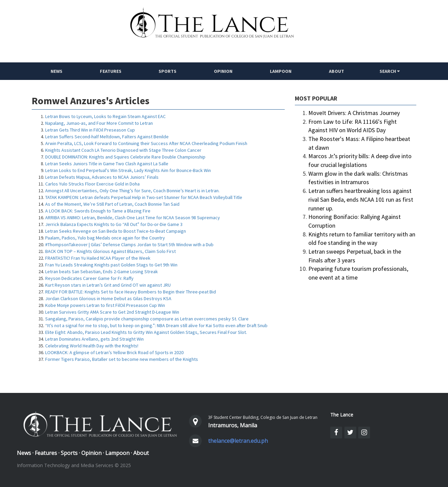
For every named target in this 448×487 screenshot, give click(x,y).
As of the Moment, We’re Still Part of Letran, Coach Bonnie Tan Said (112, 204)
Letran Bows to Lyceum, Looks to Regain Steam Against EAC (105, 116)
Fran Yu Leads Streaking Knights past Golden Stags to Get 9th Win (111, 265)
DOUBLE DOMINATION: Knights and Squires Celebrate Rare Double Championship (125, 157)
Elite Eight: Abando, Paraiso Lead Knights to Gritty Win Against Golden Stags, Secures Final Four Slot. (146, 332)
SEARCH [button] (390, 71)
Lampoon (281, 71)
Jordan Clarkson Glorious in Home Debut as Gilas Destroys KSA (108, 298)
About (141, 453)
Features (111, 71)
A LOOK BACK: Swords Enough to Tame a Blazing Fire (98, 211)
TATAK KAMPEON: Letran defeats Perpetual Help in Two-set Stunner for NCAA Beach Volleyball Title (144, 197)
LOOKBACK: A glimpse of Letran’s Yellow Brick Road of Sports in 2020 (114, 352)
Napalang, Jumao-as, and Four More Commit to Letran (99, 123)
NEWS (57, 71)
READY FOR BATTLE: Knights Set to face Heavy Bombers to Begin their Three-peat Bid (131, 292)
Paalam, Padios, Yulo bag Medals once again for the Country (105, 238)
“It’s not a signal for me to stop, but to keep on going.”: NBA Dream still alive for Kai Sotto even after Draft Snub (156, 325)
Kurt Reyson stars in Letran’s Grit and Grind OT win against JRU (108, 285)
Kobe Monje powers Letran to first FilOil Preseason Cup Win (105, 305)
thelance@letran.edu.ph (238, 441)
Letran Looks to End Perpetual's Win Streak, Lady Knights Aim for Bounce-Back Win (128, 170)
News (24, 453)
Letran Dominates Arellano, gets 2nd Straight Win (94, 339)
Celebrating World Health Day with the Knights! (92, 346)
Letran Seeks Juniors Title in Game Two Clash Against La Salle (107, 164)
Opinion (223, 71)
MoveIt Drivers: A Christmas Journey (354, 113)
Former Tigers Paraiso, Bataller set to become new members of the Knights (122, 359)
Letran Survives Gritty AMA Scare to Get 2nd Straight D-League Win (112, 312)
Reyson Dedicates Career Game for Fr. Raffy (89, 278)
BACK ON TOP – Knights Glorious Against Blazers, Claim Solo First (110, 251)
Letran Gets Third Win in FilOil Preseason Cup (90, 130)
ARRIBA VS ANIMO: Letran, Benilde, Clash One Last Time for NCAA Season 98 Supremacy (133, 218)
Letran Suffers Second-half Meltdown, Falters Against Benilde (107, 137)
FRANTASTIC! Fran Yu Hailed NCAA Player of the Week (98, 258)
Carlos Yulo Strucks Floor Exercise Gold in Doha (92, 184)
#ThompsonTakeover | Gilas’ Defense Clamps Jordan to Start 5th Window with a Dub (129, 245)
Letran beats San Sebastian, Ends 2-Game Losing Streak (102, 271)
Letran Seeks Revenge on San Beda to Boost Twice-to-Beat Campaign (116, 231)
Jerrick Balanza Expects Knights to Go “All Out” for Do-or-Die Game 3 (114, 224)
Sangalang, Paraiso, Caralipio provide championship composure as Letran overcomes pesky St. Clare (147, 319)
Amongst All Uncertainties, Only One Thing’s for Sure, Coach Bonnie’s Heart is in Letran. (132, 191)
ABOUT (337, 71)
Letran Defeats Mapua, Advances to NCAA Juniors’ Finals (102, 177)
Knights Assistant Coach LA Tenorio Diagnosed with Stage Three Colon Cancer (123, 150)
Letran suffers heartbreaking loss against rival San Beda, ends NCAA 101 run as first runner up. (361, 199)
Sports (168, 71)
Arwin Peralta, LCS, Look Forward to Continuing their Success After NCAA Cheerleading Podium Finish (146, 143)
